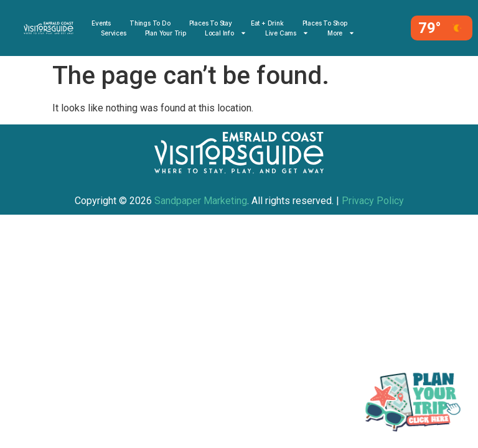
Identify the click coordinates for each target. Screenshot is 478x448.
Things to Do (150, 23)
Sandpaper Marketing (201, 201)
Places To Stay (211, 23)
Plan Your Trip (166, 33)
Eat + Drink (267, 23)
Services (113, 33)
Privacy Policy (373, 201)
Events (101, 23)
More (341, 33)
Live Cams (287, 33)
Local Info (226, 33)
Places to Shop (325, 23)
